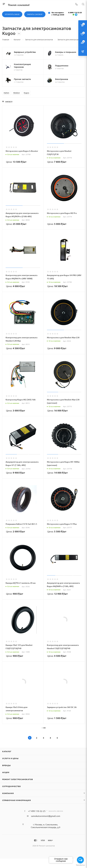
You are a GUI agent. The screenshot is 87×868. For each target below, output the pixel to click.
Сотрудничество (11, 786)
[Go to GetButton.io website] (80, 865)
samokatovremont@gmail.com (46, 816)
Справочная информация (17, 800)
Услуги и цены (10, 758)
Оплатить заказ (12, 14)
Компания (8, 793)
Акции (6, 772)
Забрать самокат (35, 14)
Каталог (7, 751)
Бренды (6, 765)
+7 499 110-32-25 (37, 811)
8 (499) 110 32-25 (75, 12)
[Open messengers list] (80, 860)
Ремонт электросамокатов (17, 779)
